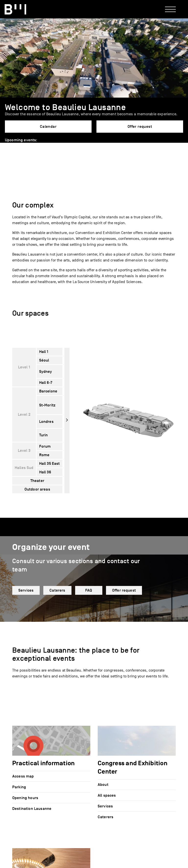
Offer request (140, 127)
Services (26, 590)
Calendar (48, 127)
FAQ (89, 590)
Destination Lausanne (32, 809)
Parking (19, 787)
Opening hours (25, 798)
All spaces (107, 795)
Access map (23, 776)
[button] (8, 145)
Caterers (57, 590)
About (103, 785)
